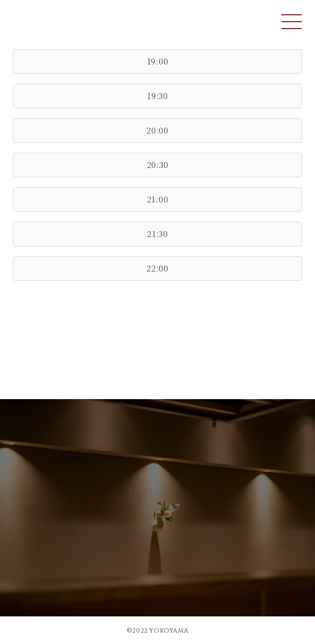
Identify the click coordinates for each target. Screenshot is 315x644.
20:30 (158, 165)
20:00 (157, 130)
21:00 (158, 199)
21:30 (157, 234)
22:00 (157, 268)
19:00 (158, 61)
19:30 (157, 96)
